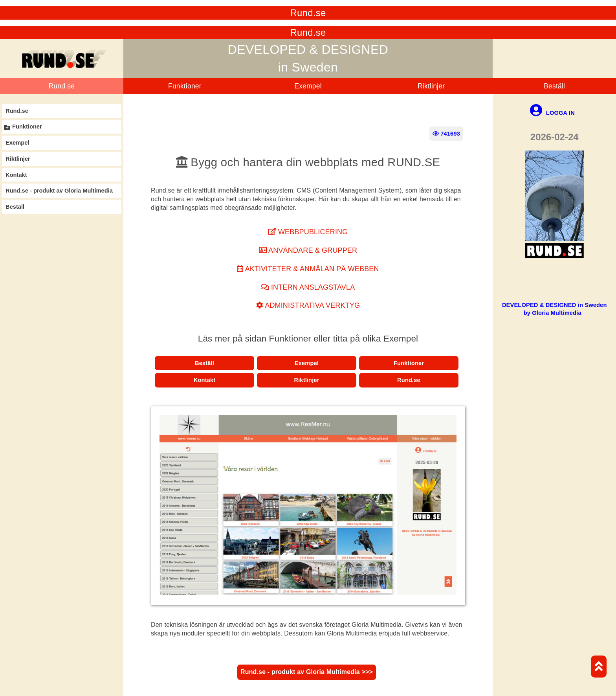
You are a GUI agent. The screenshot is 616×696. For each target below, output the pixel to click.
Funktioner (185, 86)
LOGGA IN (552, 113)
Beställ (554, 86)
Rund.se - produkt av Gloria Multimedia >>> (307, 672)
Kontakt (205, 380)
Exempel (308, 86)
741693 (446, 134)
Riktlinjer (431, 86)
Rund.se (61, 86)
